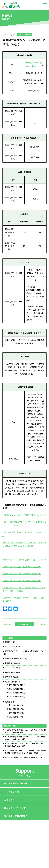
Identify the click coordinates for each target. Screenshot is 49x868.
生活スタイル (10, 672)
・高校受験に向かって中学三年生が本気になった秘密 (24, 515)
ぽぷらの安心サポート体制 (17, 783)
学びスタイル (10, 647)
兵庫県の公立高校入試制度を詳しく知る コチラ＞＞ (24, 560)
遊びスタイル (10, 677)
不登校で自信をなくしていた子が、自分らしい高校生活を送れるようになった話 (25, 745)
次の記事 (42, 624)
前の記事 (7, 624)
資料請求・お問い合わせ (16, 816)
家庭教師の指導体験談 (14, 658)
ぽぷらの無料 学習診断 (15, 808)
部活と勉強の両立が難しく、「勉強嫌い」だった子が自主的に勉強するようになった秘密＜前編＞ (25, 752)
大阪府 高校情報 (13, 713)
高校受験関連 (10, 682)
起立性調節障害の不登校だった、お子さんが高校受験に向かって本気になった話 (25, 738)
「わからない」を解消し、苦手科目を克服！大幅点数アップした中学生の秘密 (25, 731)
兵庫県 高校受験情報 (15, 689)
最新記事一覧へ (24, 624)
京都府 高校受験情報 (15, 685)
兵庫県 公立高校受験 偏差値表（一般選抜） (22, 567)
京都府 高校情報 (13, 705)
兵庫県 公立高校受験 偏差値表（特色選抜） (22, 581)
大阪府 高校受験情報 (15, 693)
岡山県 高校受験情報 (15, 697)
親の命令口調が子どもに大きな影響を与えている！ (24, 758)
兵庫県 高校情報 (13, 709)
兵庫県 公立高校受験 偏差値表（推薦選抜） (22, 573)
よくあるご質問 (11, 792)
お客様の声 (9, 800)
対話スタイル (10, 663)
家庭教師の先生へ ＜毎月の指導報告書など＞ (24, 651)
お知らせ (9, 642)
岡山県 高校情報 (13, 717)
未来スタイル (10, 668)
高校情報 (9, 702)
